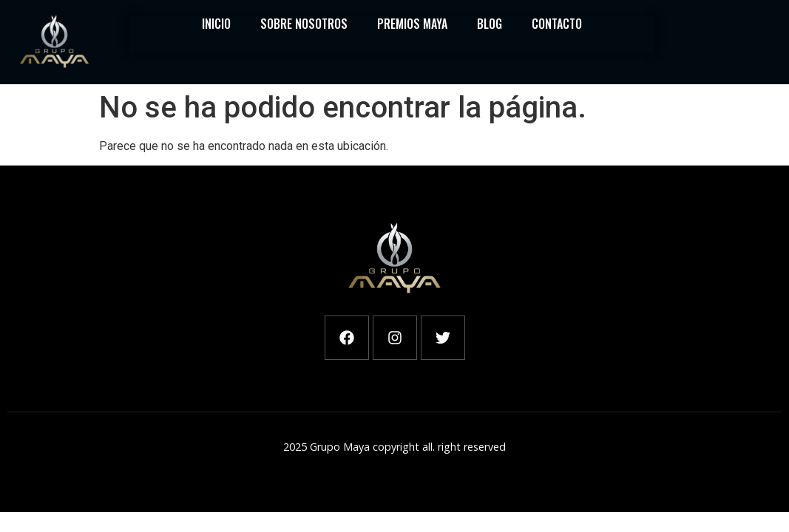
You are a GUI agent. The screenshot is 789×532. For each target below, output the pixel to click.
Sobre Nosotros (304, 24)
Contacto (557, 24)
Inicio (216, 24)
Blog (490, 24)
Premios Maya (412, 24)
